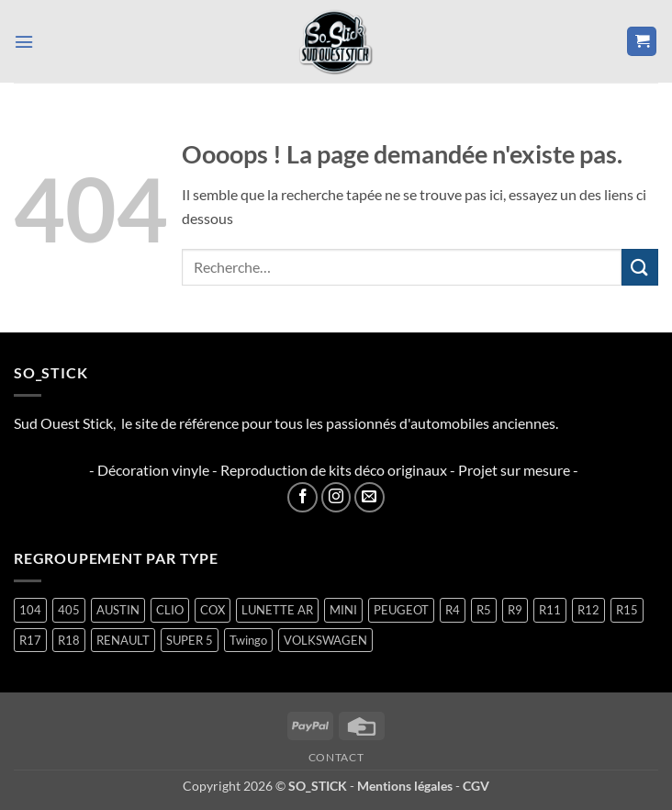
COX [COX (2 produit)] (213, 610)
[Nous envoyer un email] (370, 497)
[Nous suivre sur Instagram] (336, 497)
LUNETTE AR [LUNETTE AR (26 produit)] (277, 610)
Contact (336, 757)
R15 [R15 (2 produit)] (627, 610)
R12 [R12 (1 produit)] (588, 610)
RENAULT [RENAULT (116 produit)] (123, 640)
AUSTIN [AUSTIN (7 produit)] (118, 610)
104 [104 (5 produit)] (30, 610)
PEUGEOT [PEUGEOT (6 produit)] (401, 610)
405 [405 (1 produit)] (69, 610)
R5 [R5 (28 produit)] (484, 610)
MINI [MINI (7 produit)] (343, 610)
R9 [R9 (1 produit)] (515, 610)
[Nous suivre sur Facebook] (302, 497)
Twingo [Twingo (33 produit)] (248, 640)
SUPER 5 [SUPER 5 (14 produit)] (190, 640)
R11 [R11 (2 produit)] (550, 610)
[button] (25, 41)
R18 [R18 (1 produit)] (69, 640)
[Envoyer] (640, 267)
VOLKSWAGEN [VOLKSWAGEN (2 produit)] (325, 640)
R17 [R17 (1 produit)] (30, 640)
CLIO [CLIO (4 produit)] (170, 610)
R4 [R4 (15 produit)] (453, 610)
